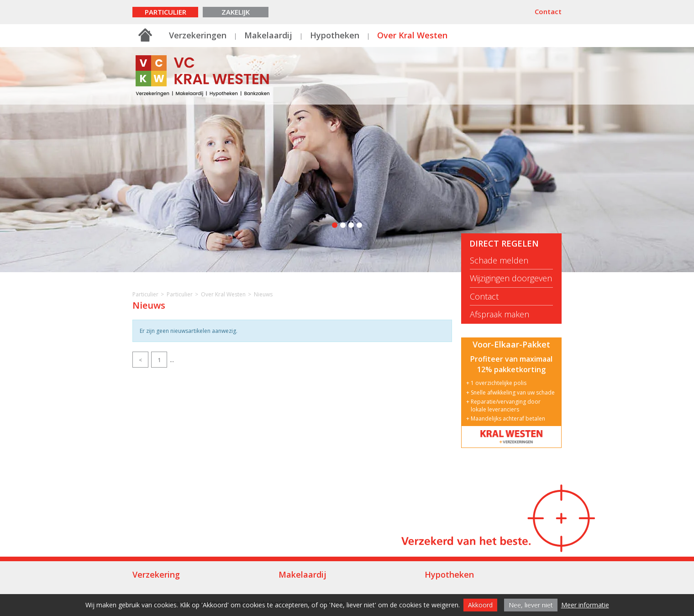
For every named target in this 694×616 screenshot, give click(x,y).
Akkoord (480, 605)
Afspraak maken (499, 314)
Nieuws (263, 294)
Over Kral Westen (412, 35)
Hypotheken (335, 35)
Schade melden (499, 261)
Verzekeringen (198, 35)
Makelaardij (268, 35)
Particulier (166, 12)
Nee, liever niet (531, 605)
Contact (548, 11)
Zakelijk (236, 12)
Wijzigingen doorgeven (511, 278)
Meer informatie (585, 605)
